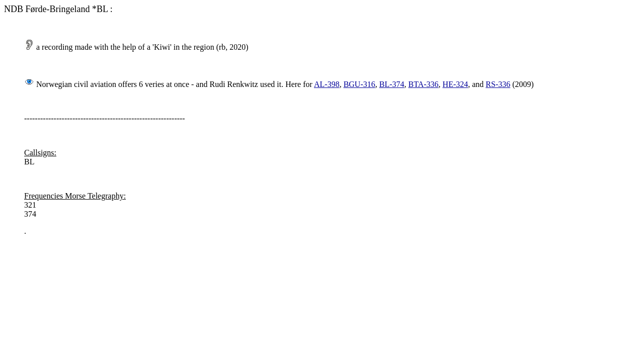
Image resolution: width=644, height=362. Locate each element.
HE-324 (456, 84)
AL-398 (327, 84)
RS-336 (498, 84)
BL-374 (392, 84)
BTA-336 (424, 84)
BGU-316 (359, 84)
